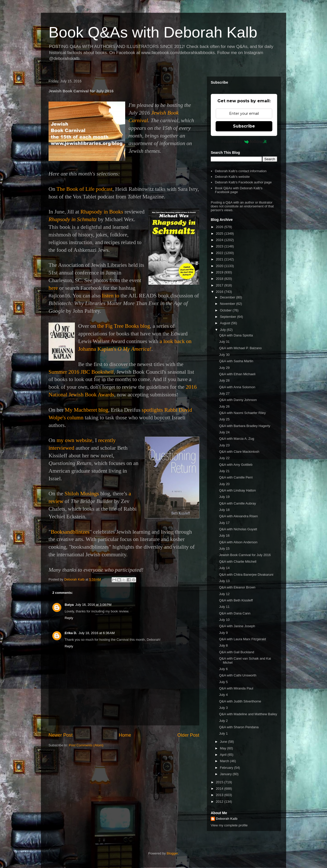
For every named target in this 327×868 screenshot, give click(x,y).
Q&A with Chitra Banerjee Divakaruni (246, 575)
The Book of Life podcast (84, 189)
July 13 (224, 581)
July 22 (224, 458)
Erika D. (71, 633)
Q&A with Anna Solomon (237, 387)
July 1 (223, 733)
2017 (220, 285)
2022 (220, 253)
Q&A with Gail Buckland (236, 652)
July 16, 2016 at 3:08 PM (93, 605)
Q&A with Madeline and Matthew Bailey (248, 714)
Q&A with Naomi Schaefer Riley (242, 413)
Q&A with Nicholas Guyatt (238, 529)
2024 (220, 240)
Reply (69, 618)
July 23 (224, 445)
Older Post (188, 735)
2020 (220, 266)
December (228, 297)
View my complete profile (229, 825)
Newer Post (61, 735)
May (224, 748)
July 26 (224, 406)
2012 (220, 802)
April (224, 755)
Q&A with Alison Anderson (238, 542)
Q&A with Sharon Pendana (239, 727)
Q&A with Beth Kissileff (236, 600)
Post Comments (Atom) (86, 745)
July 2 (223, 721)
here (53, 288)
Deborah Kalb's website (232, 177)
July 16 (224, 536)
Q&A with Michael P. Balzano (240, 348)
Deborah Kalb (227, 819)
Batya (69, 605)
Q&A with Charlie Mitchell (238, 562)
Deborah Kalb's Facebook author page (243, 182)
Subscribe (244, 126)
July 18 (224, 510)
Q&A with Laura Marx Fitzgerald (242, 639)
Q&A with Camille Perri (236, 477)
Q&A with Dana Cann (235, 613)
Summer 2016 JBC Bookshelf (81, 372)
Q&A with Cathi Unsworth (238, 675)
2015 (220, 782)
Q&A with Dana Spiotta (236, 335)
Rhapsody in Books (102, 212)
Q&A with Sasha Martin (236, 361)
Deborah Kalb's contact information (241, 171)
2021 (220, 259)
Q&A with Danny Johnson (238, 400)
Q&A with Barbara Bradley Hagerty (244, 426)
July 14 (224, 568)
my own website (74, 440)
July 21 (224, 471)
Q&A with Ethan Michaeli (237, 374)
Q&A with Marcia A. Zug (236, 439)
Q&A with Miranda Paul (236, 688)
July (223, 330)
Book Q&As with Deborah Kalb (153, 32)
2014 (220, 789)
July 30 (224, 355)
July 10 (224, 620)
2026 (220, 227)
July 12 (224, 594)
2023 (220, 246)
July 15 (224, 549)
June (224, 742)
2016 (220, 292)
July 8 (223, 645)
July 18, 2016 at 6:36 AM (96, 633)
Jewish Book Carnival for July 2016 (245, 555)
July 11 (224, 607)
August (226, 323)
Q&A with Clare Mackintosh (239, 452)
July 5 (223, 682)
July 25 (224, 419)
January (226, 774)
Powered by (244, 142)
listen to (111, 296)
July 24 (224, 432)
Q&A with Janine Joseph (237, 626)
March (225, 761)
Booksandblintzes (70, 532)
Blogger (172, 853)
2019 (220, 272)
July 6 (223, 669)
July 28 (224, 380)
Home (125, 735)
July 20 (224, 484)
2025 (220, 234)
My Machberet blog (86, 410)
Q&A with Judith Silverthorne (240, 701)
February (227, 768)
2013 (220, 795)
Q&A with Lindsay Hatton (237, 490)
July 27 (224, 393)
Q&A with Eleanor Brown (237, 587)
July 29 (224, 368)
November (228, 304)
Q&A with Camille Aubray (237, 503)
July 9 (223, 633)
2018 (220, 279)
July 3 (223, 708)
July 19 (224, 497)
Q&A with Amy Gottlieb (236, 465)
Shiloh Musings (82, 494)
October (226, 310)
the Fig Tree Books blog (124, 326)
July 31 (224, 342)
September (229, 317)
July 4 (223, 695)
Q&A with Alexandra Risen (238, 516)
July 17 (224, 523)
